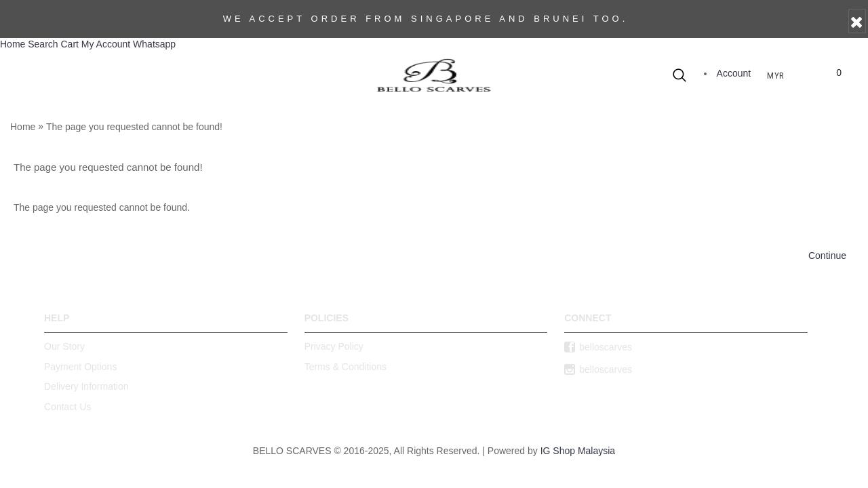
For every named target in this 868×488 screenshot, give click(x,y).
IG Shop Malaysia (578, 451)
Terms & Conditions (346, 367)
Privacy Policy (334, 346)
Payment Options (80, 367)
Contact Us (67, 407)
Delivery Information (86, 386)
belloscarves (598, 348)
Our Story (64, 346)
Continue (827, 256)
